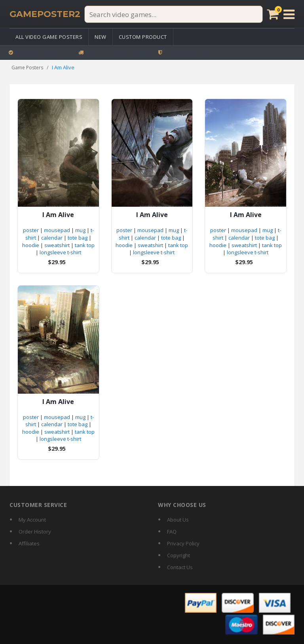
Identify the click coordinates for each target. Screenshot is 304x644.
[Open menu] (289, 14)
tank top (85, 245)
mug (80, 230)
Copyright (179, 555)
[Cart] (273, 14)
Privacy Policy (183, 543)
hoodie (31, 245)
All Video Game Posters (49, 37)
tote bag (78, 238)
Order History (35, 532)
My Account (32, 520)
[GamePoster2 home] (45, 14)
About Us (178, 520)
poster (31, 230)
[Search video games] (173, 14)
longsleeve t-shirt (60, 252)
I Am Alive (58, 215)
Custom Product (143, 37)
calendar (52, 238)
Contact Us (180, 567)
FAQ (172, 532)
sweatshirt (57, 245)
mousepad (57, 230)
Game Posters (27, 68)
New (101, 37)
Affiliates (29, 543)
